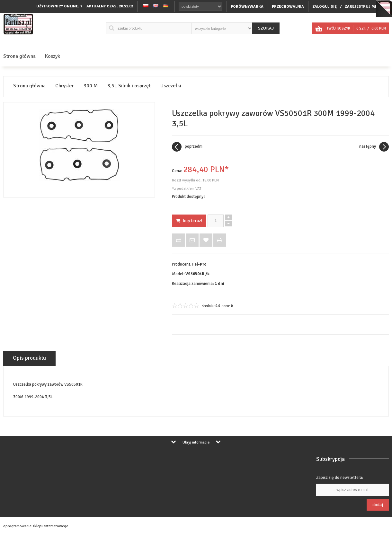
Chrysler (65, 86)
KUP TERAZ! (189, 221)
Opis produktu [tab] (29, 358)
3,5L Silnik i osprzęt (129, 86)
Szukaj (266, 28)
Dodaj (378, 505)
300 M (91, 86)
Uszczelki (171, 86)
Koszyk (53, 56)
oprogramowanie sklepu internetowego (36, 526)
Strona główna (19, 56)
